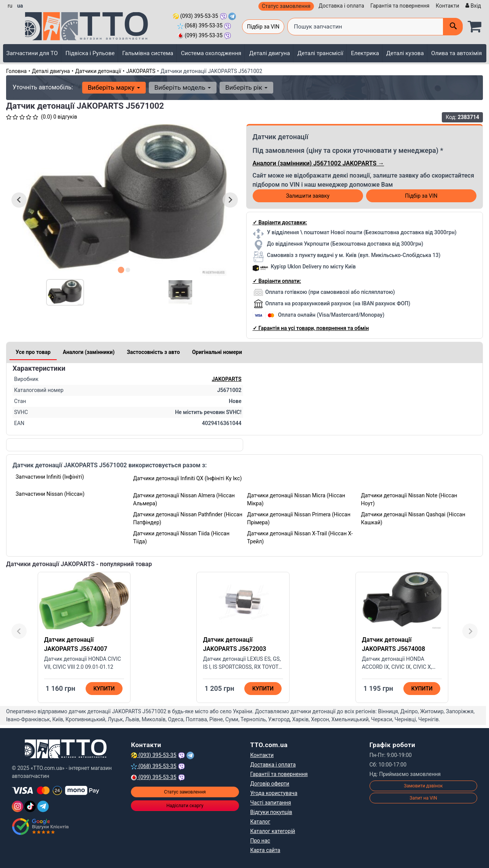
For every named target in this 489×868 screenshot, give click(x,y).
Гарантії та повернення (279, 774)
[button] (65, 292)
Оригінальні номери (217, 352)
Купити (104, 689)
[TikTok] (30, 806)
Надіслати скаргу (185, 806)
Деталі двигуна (270, 53)
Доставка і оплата (341, 6)
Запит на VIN (423, 798)
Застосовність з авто (153, 352)
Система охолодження (211, 53)
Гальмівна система (148, 53)
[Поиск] (453, 27)
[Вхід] (472, 6)
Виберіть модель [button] (183, 87)
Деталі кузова (405, 53)
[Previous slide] (19, 631)
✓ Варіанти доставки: (280, 222)
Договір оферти (270, 784)
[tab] (121, 270)
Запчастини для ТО (32, 53)
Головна (16, 71)
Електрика (365, 53)
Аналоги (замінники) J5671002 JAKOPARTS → (319, 163)
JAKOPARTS (141, 71)
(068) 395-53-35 (200, 25)
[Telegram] (43, 806)
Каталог (260, 822)
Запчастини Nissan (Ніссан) (50, 494)
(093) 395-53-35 (195, 16)
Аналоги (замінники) (89, 352)
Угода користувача (274, 793)
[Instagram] (18, 806)
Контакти (448, 6)
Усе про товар (33, 352)
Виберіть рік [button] (246, 87)
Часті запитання (271, 803)
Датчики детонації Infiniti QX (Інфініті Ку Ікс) (188, 478)
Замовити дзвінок (423, 786)
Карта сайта (265, 850)
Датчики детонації (98, 71)
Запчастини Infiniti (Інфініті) (50, 477)
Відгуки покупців (271, 812)
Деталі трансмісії (320, 53)
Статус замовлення (286, 6)
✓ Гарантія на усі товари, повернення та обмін (311, 328)
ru (10, 6)
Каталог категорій (273, 831)
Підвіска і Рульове (90, 53)
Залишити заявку (307, 196)
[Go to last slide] (19, 200)
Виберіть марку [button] (114, 87)
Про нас (260, 841)
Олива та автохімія (456, 53)
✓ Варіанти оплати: (277, 281)
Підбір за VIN (263, 27)
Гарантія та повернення (400, 6)
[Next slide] (230, 200)
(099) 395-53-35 (200, 35)
